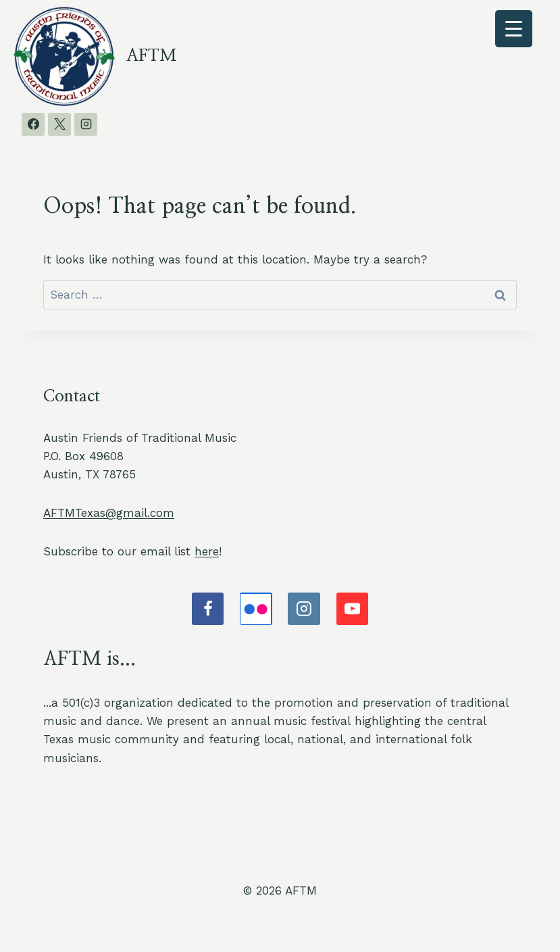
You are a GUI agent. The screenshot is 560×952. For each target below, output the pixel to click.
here (207, 551)
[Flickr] (256, 609)
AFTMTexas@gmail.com (109, 513)
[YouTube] (353, 609)
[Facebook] (33, 124)
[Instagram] (86, 124)
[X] (59, 124)
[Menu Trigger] (514, 29)
